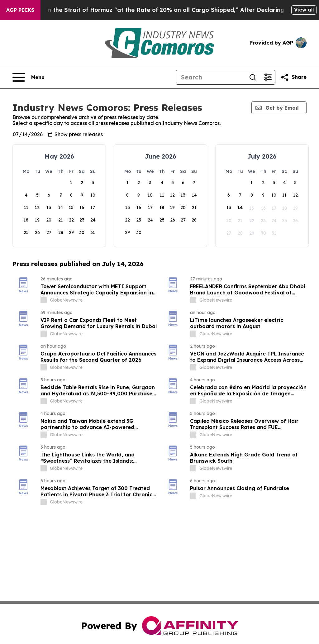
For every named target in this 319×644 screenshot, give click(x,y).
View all (304, 10)
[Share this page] (293, 77)
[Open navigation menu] (29, 77)
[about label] (44, 300)
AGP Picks (20, 10)
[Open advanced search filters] (268, 77)
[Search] (211, 77)
